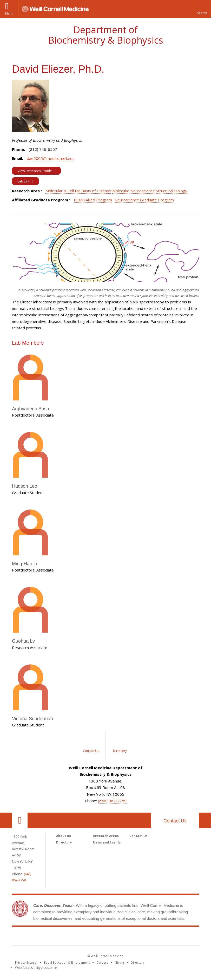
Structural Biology (172, 191)
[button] (202, 9)
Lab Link (24, 181)
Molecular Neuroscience (134, 191)
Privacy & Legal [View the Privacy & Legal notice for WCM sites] (26, 962)
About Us (64, 836)
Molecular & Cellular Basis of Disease (78, 191)
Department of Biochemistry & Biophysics (106, 35)
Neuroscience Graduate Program (144, 200)
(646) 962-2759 (112, 801)
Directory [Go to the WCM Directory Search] (138, 962)
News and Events (107, 842)
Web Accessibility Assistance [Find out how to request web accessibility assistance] (36, 968)
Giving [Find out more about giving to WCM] (119, 962)
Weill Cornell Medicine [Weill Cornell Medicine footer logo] (105, 937)
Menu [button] (9, 13)
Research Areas (106, 836)
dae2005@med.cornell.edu (51, 158)
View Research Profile (35, 171)
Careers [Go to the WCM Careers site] (102, 962)
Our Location (20, 820)
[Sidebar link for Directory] (120, 745)
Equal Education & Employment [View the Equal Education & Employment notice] (67, 962)
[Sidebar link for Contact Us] (91, 745)
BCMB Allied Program (93, 200)
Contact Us (175, 821)
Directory (64, 842)
